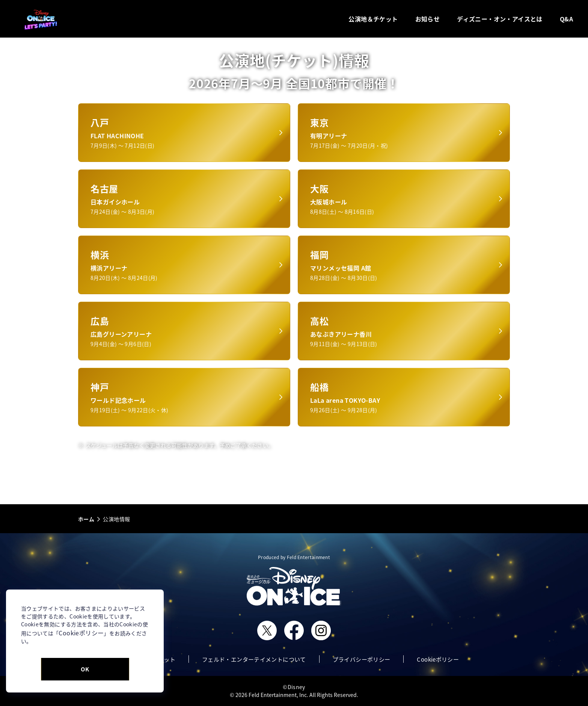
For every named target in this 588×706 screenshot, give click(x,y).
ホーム (86, 519)
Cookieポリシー (81, 633)
